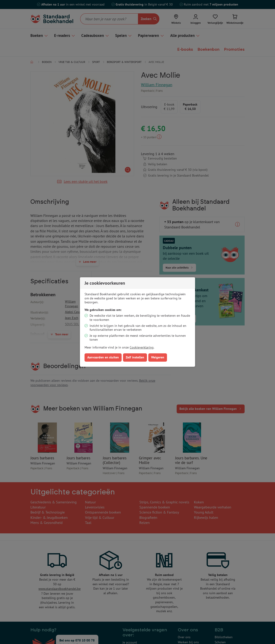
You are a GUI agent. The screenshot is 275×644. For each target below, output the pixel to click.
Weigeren (158, 357)
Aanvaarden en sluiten (103, 357)
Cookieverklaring (142, 347)
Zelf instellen (135, 357)
